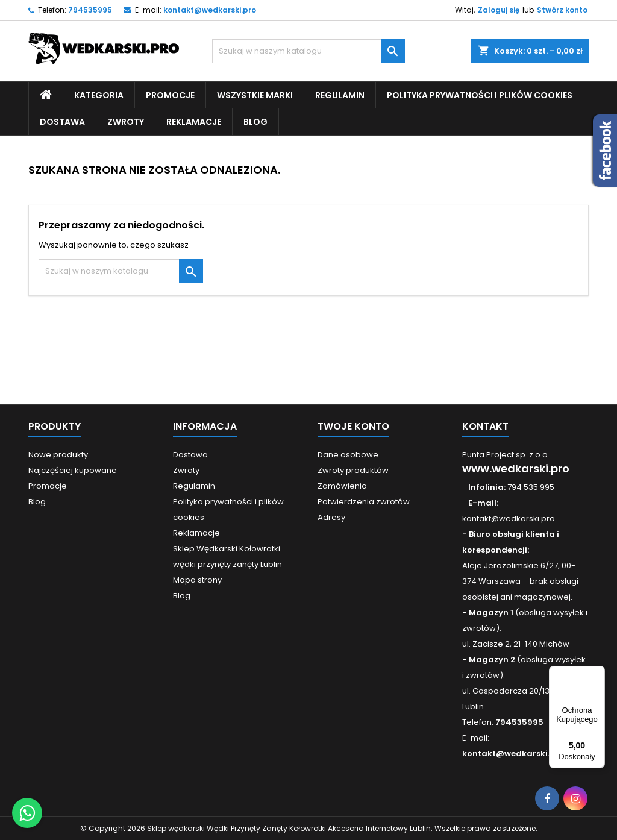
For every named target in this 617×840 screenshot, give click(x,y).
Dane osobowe (348, 455)
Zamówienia (342, 486)
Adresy (331, 517)
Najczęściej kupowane (73, 470)
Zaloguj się (499, 10)
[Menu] (598, 673)
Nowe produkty (58, 455)
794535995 (90, 10)
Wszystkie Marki (255, 95)
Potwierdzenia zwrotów (364, 502)
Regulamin (340, 95)
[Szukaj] (308, 51)
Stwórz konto (562, 10)
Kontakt (485, 426)
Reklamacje (194, 122)
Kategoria (99, 95)
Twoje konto (353, 426)
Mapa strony (197, 580)
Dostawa (62, 122)
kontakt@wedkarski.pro (210, 10)
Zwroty (126, 122)
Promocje (170, 95)
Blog (255, 122)
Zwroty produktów (353, 470)
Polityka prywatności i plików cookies (480, 95)
